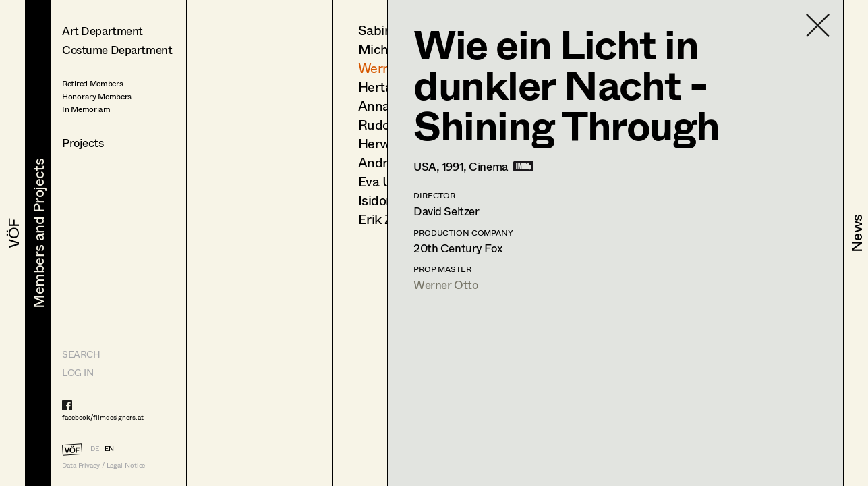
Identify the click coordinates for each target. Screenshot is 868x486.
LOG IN (78, 372)
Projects (83, 143)
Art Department (103, 31)
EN (109, 448)
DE (95, 448)
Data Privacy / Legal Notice (104, 465)
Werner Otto (445, 285)
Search (81, 354)
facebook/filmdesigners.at (103, 417)
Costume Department (117, 50)
